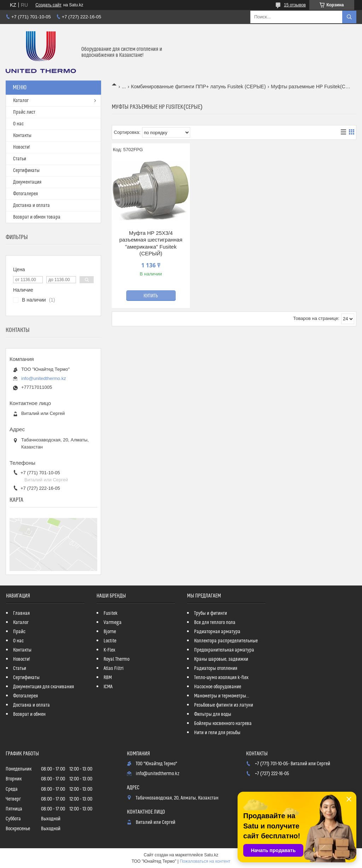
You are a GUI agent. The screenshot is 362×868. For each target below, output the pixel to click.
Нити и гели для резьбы (217, 733)
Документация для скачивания (43, 687)
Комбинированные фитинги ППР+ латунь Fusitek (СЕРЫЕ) (198, 87)
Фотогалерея (25, 194)
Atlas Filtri (114, 668)
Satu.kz (211, 855)
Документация (27, 182)
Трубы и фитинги (211, 613)
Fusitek (111, 613)
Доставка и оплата (31, 206)
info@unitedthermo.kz (44, 378)
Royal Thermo (116, 659)
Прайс (19, 632)
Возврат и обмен (29, 714)
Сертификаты (26, 171)
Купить (151, 296)
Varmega (113, 623)
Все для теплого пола (215, 623)
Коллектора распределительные (226, 641)
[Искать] (349, 17)
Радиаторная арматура (217, 632)
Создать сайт (48, 5)
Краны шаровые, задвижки (221, 659)
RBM (108, 678)
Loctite (110, 641)
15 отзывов (295, 5)
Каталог (21, 101)
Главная (21, 613)
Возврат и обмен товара (37, 217)
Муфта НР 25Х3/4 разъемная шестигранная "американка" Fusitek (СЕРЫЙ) (151, 243)
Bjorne (110, 632)
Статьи (20, 159)
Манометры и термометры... (222, 696)
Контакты (22, 136)
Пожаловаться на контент (205, 861)
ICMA (108, 687)
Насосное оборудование (218, 687)
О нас (18, 124)
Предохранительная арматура (224, 650)
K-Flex (109, 650)
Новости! (22, 147)
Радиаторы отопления (216, 668)
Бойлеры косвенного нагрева (223, 724)
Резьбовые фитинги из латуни (224, 705)
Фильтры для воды (213, 714)
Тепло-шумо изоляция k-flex (221, 678)
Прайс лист (24, 112)
